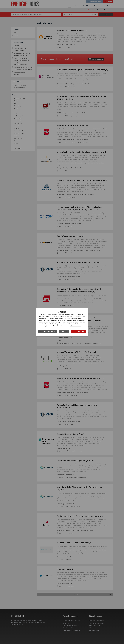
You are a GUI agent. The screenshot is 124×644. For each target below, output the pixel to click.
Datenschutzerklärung (76, 326)
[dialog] (62, 322)
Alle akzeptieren (78, 332)
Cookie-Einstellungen (48, 332)
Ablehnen (64, 332)
